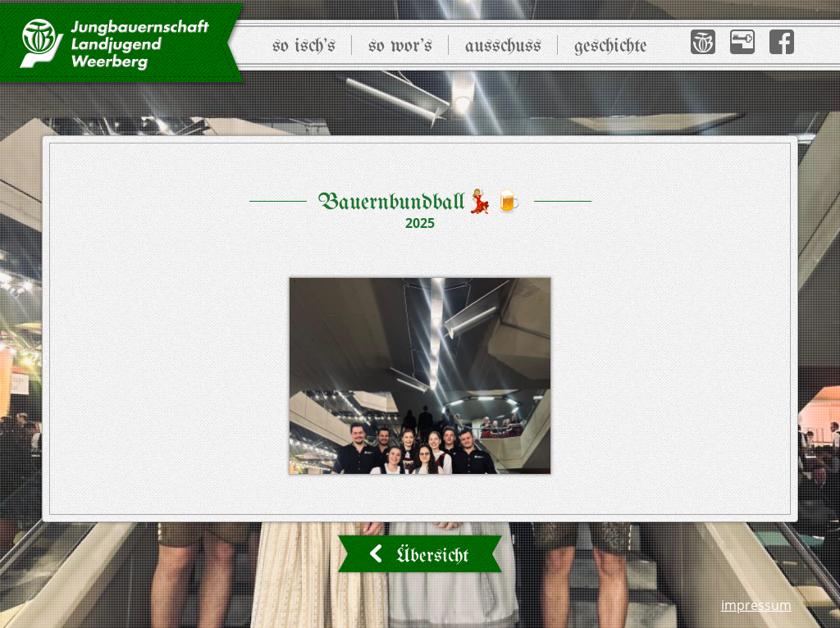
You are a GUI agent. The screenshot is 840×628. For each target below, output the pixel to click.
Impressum (756, 605)
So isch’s (304, 46)
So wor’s (400, 46)
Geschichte (611, 46)
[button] (703, 42)
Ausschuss (503, 46)
